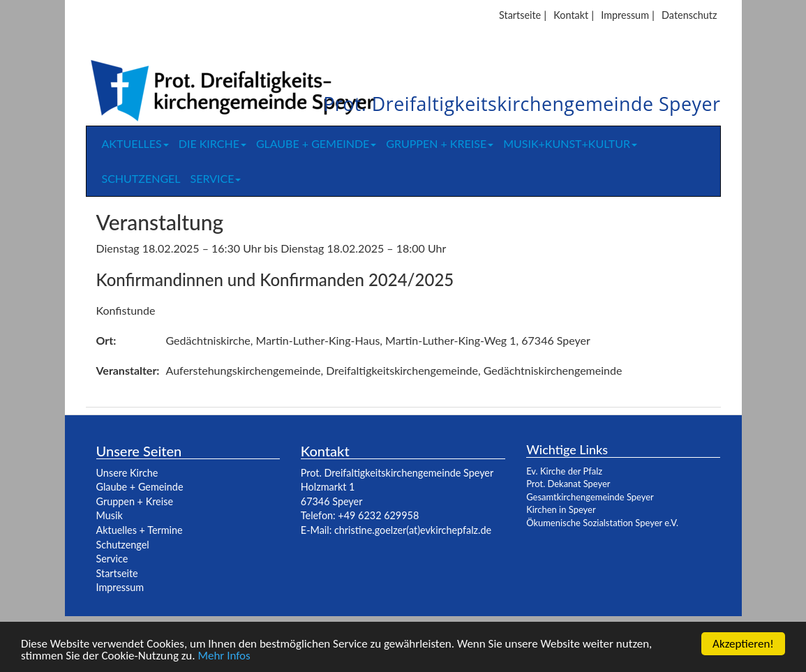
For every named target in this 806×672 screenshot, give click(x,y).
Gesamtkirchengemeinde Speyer (590, 497)
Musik (110, 515)
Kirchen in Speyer (561, 509)
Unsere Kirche (127, 473)
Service (216, 178)
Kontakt (571, 15)
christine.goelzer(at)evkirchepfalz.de (413, 530)
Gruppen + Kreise (440, 143)
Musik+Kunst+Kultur (570, 143)
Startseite (520, 15)
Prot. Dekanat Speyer (568, 484)
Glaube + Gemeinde (316, 143)
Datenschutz (689, 15)
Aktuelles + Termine (140, 530)
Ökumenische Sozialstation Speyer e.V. (602, 523)
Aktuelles (135, 143)
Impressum (625, 15)
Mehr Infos (224, 656)
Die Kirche (212, 143)
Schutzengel (141, 178)
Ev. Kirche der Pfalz (564, 471)
